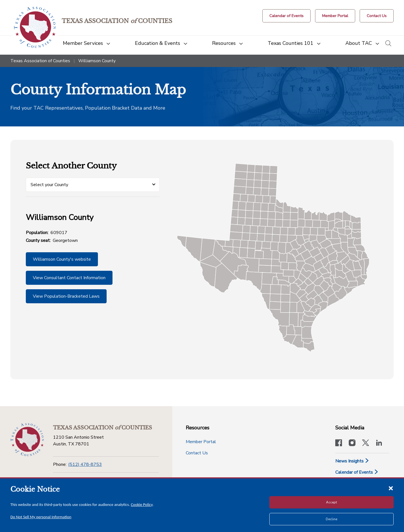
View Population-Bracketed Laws (66, 296)
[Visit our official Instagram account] (352, 443)
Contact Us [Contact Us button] (197, 453)
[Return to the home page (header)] (35, 27)
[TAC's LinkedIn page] (379, 443)
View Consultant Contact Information (69, 278)
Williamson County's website (62, 259)
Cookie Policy (142, 505)
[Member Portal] (335, 16)
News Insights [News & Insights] (352, 461)
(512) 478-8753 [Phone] (85, 464)
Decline (331, 519)
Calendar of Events (357, 472)
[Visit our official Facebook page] (339, 443)
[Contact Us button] (377, 16)
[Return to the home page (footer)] (27, 440)
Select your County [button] (49, 185)
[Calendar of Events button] (286, 16)
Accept (331, 502)
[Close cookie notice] (391, 488)
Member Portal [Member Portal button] (201, 442)
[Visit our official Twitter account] (366, 443)
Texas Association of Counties (40, 61)
